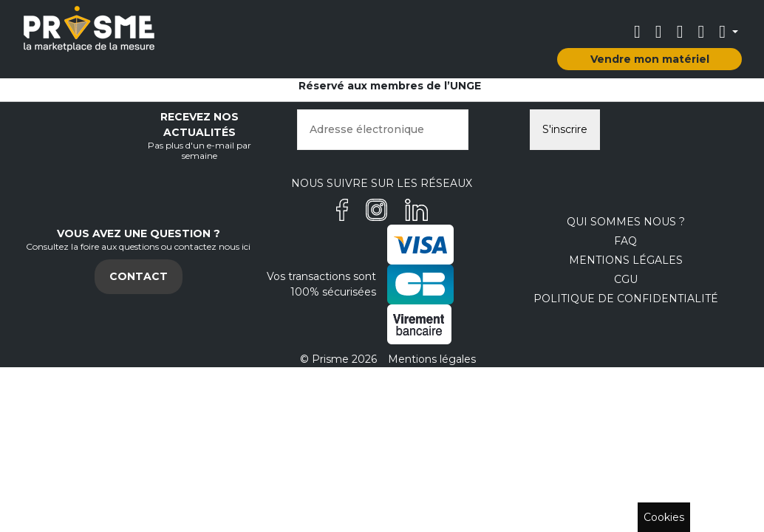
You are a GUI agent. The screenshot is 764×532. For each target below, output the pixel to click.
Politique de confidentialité (626, 299)
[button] (729, 32)
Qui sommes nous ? (626, 222)
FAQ (625, 241)
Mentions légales (626, 260)
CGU (626, 279)
